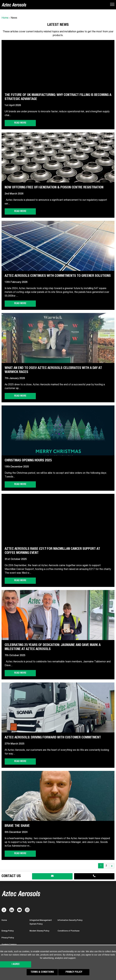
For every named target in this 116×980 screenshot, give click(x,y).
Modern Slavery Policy (39, 931)
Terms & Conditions (42, 972)
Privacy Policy (74, 972)
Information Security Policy (70, 920)
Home (5, 18)
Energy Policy (8, 931)
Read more (20, 123)
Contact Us (11, 876)
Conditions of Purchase (69, 931)
